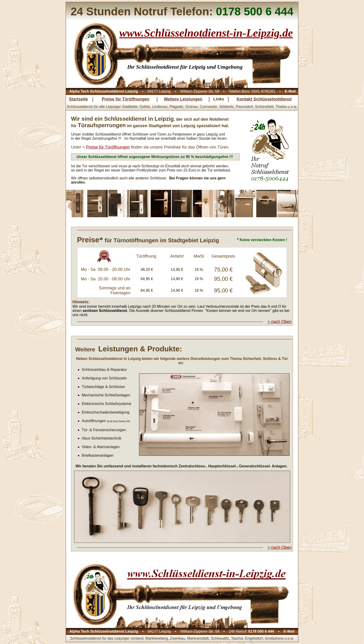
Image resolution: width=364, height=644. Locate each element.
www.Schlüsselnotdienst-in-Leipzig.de (206, 33)
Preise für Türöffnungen (108, 147)
